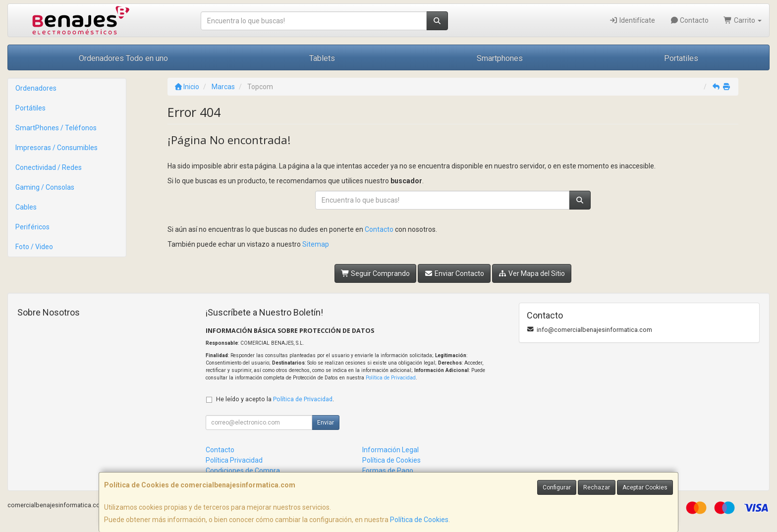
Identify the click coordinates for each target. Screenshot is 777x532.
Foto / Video (34, 247)
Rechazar (597, 487)
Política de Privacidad (391, 378)
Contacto (690, 20)
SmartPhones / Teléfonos (56, 128)
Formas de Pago (388, 471)
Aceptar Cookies (645, 487)
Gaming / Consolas (45, 187)
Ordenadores (36, 88)
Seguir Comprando (376, 273)
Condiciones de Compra (243, 471)
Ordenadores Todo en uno (123, 58)
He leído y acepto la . (275, 399)
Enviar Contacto (454, 273)
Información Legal (390, 450)
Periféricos (32, 227)
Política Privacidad (234, 460)
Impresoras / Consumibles (56, 148)
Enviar (326, 423)
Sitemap (316, 244)
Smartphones (500, 58)
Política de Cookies (419, 520)
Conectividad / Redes (49, 167)
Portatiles (681, 58)
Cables (26, 207)
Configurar (557, 487)
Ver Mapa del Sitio (532, 273)
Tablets (322, 58)
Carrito (743, 20)
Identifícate (632, 20)
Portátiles (30, 108)
